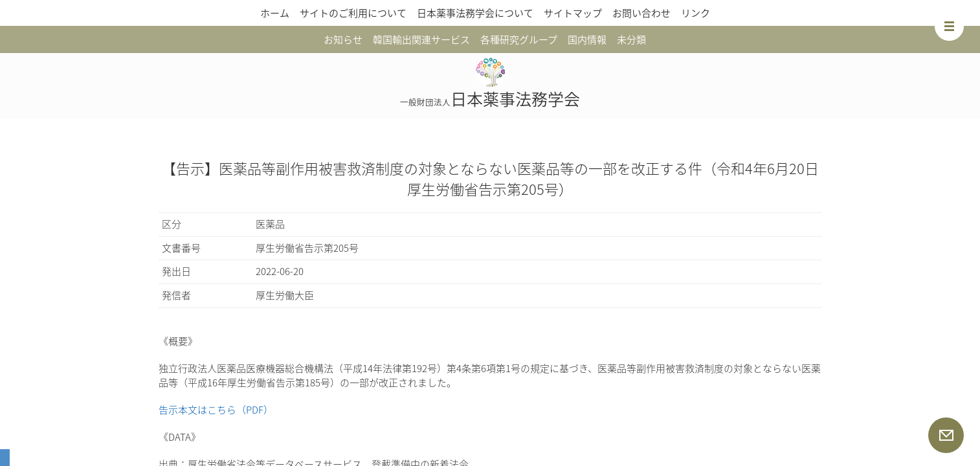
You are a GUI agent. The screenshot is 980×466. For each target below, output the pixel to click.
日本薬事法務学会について (475, 13)
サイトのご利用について (353, 13)
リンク (696, 13)
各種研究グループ (519, 39)
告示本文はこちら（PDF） (216, 410)
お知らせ (343, 39)
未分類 (631, 39)
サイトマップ (573, 13)
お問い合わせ (641, 13)
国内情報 (587, 39)
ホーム (275, 13)
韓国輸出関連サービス (421, 39)
